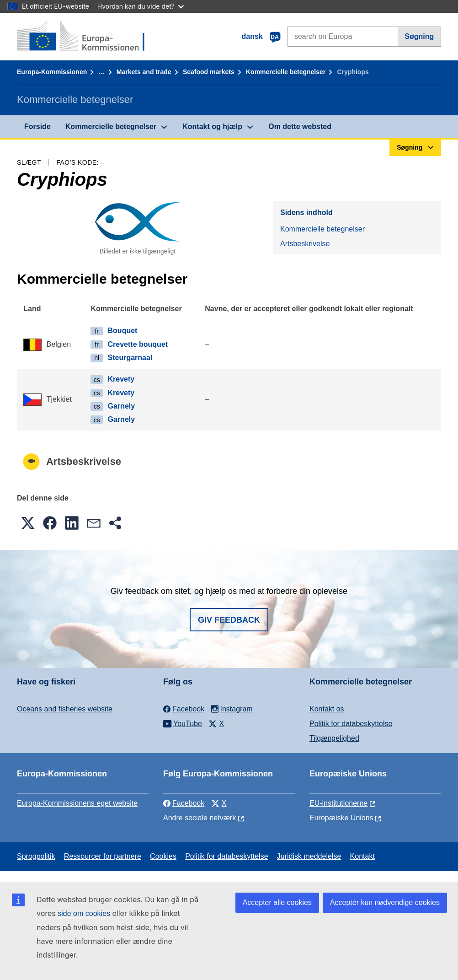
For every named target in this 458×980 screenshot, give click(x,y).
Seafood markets (209, 72)
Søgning (419, 36)
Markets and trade (144, 72)
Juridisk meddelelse (309, 856)
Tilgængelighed (334, 738)
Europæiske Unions (341, 818)
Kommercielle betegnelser (286, 72)
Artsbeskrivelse (305, 244)
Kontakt (362, 856)
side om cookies (84, 913)
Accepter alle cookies (277, 902)
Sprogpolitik (36, 856)
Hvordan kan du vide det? (141, 6)
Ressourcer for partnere (103, 856)
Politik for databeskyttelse (351, 724)
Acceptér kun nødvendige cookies (385, 902)
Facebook (184, 803)
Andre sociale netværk (200, 818)
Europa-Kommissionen (52, 72)
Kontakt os (327, 709)
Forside (37, 127)
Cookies (163, 856)
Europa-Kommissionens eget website (77, 803)
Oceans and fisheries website (65, 709)
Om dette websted (300, 127)
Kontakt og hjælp (212, 127)
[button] (28, 523)
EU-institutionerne (338, 803)
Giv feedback (229, 620)
